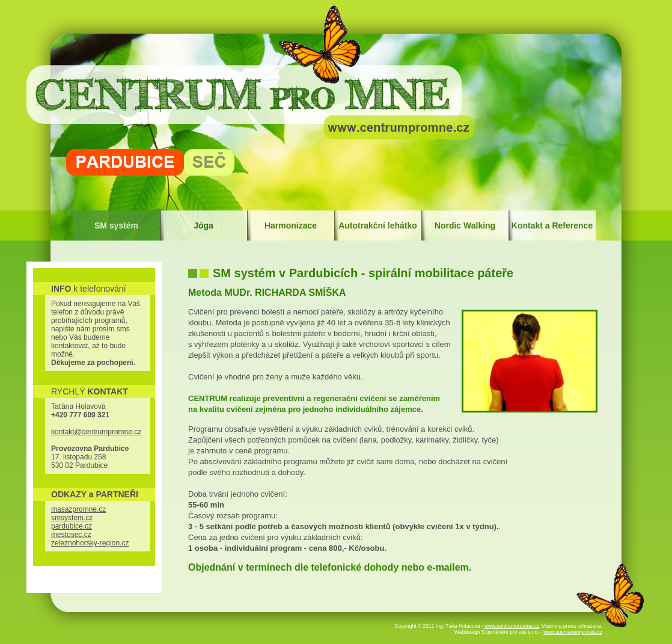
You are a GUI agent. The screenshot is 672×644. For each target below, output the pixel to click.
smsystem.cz (72, 518)
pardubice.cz (72, 526)
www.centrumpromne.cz (512, 626)
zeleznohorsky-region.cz (90, 543)
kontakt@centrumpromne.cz (96, 432)
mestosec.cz (71, 535)
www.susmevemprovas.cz (573, 632)
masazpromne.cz (78, 509)
